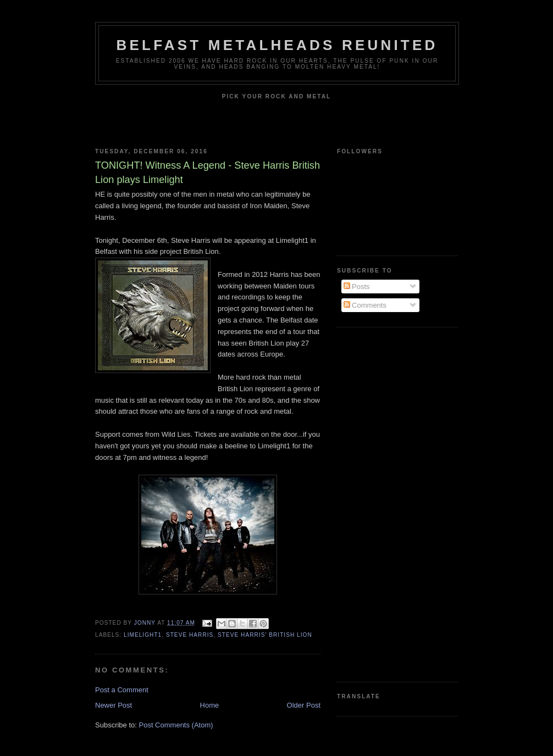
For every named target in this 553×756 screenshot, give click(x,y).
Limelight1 (143, 635)
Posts (357, 287)
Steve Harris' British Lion (265, 635)
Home (210, 705)
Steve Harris (190, 635)
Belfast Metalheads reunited (277, 45)
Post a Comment (122, 690)
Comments (365, 305)
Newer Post (114, 705)
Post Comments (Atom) (176, 725)
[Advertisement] (381, 503)
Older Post (304, 705)
